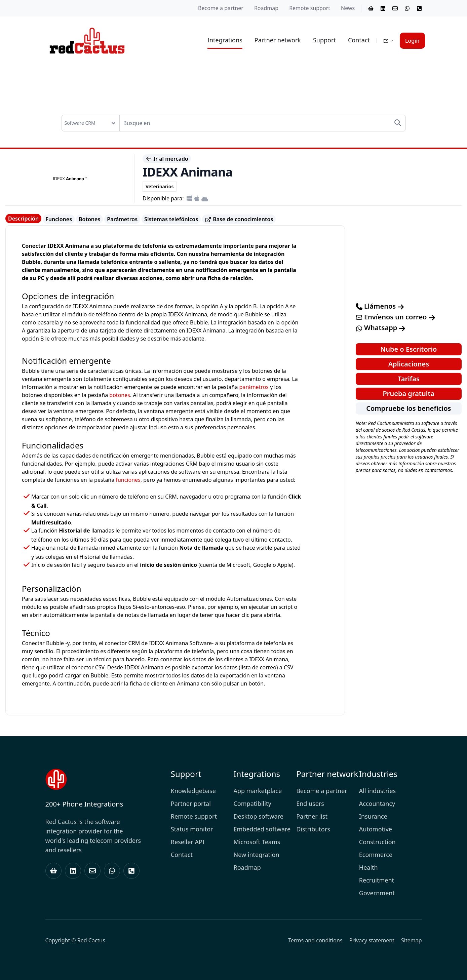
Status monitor (192, 829)
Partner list (312, 816)
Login (412, 41)
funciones (128, 480)
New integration (256, 855)
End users (310, 803)
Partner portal (191, 803)
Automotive (376, 829)
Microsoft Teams (257, 842)
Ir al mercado (167, 159)
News (348, 8)
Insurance (373, 816)
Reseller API (188, 842)
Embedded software (262, 829)
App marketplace (258, 791)
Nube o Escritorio (408, 349)
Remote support (310, 8)
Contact (359, 40)
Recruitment (377, 880)
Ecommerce (376, 855)
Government (377, 893)
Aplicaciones (409, 364)
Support (324, 40)
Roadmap (266, 8)
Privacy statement (372, 940)
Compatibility (252, 803)
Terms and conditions (315, 940)
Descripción (23, 219)
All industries (377, 791)
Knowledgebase (193, 791)
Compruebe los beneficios (408, 408)
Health (368, 867)
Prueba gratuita (409, 394)
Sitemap (412, 940)
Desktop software (258, 816)
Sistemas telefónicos (171, 219)
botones (120, 395)
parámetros (254, 387)
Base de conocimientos (239, 219)
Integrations (225, 40)
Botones (89, 219)
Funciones (59, 219)
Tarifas (409, 379)
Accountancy (377, 803)
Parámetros (122, 219)
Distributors (313, 829)
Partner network (278, 40)
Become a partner (221, 8)
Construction (377, 842)
